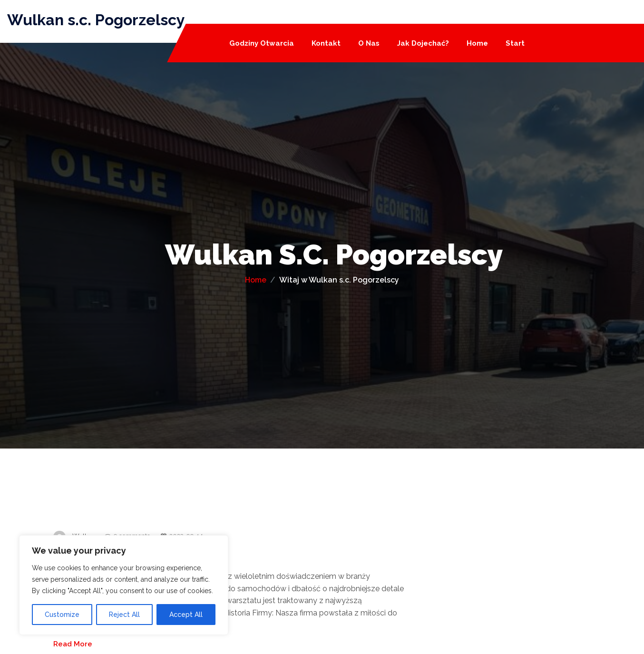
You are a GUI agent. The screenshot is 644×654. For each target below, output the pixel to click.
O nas (369, 44)
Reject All (124, 615)
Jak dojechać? (423, 44)
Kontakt (326, 44)
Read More (73, 644)
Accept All (186, 615)
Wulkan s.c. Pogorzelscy (96, 20)
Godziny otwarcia (262, 44)
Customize (62, 615)
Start (515, 44)
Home (477, 44)
